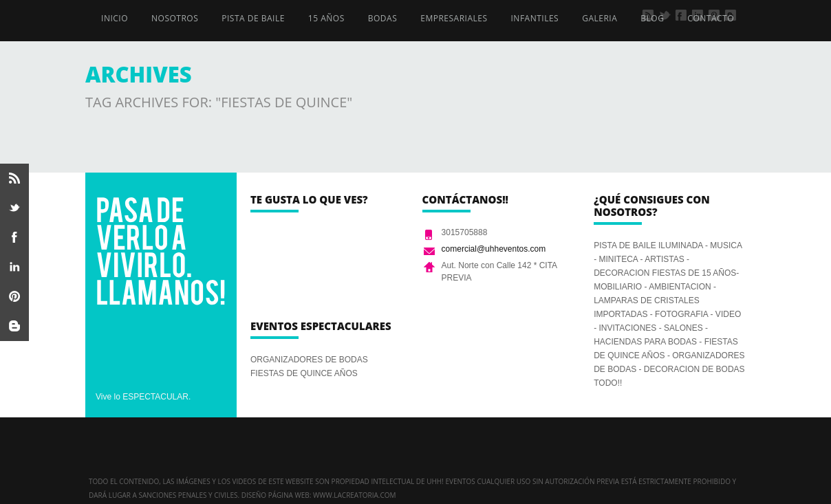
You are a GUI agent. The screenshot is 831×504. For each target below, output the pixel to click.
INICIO (115, 18)
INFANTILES (535, 18)
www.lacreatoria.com (355, 495)
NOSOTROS (175, 18)
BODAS (382, 18)
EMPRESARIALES (454, 18)
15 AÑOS (326, 18)
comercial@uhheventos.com (494, 249)
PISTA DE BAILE (253, 18)
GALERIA (600, 18)
